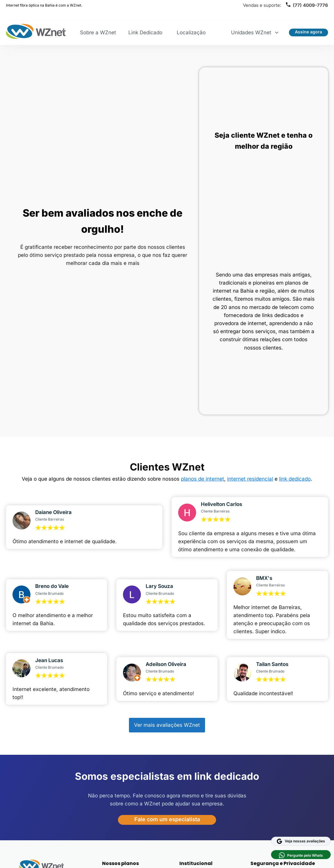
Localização (191, 32)
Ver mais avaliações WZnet (167, 725)
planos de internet (203, 479)
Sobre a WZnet (98, 32)
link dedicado (295, 479)
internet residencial (250, 479)
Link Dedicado (145, 32)
